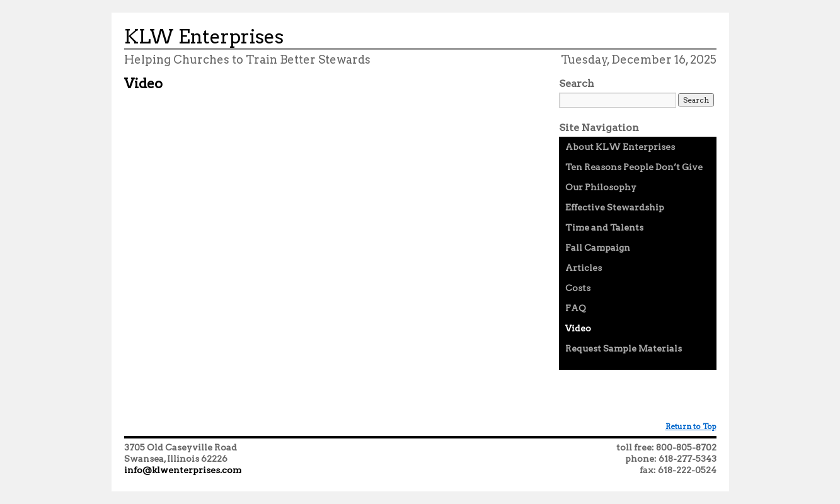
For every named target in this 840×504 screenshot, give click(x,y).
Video (578, 328)
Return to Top (691, 426)
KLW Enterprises (204, 37)
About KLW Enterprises (620, 147)
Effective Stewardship (615, 207)
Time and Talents (604, 227)
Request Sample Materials (624, 348)
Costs (578, 288)
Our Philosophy (601, 187)
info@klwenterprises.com (183, 470)
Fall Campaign (598, 248)
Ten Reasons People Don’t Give (634, 167)
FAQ (576, 308)
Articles (584, 268)
